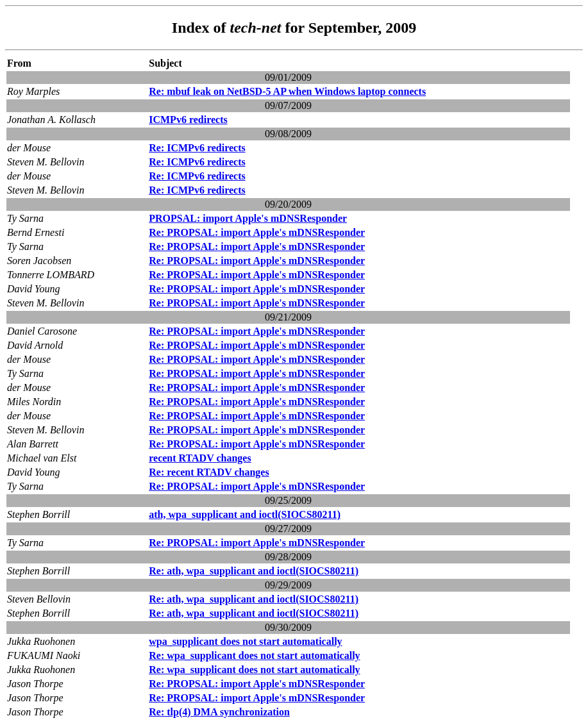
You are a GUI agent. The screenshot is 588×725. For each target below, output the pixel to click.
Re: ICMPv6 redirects (197, 148)
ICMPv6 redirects (188, 120)
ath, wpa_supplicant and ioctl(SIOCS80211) (245, 514)
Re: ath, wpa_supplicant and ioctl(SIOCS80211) (254, 571)
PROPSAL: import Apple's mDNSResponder (248, 218)
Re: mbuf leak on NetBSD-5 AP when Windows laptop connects (287, 91)
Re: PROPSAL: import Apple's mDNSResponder (257, 232)
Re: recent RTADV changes (209, 472)
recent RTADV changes (200, 458)
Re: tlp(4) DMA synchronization (219, 712)
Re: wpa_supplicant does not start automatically (254, 655)
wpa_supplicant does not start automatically (245, 641)
